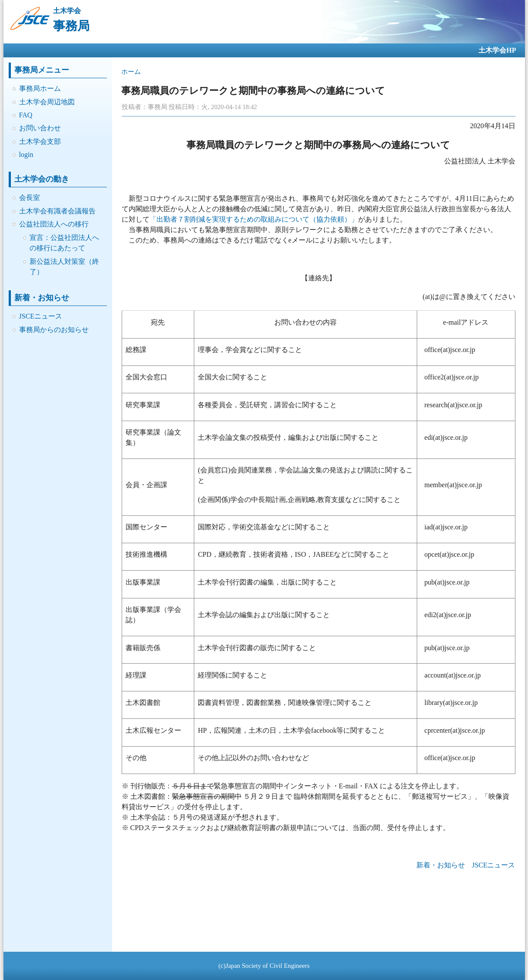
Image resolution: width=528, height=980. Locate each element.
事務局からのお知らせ (54, 330)
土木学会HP (497, 50)
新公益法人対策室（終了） (64, 267)
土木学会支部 (40, 141)
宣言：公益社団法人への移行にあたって (64, 243)
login (26, 154)
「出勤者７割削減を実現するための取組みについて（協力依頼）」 (254, 219)
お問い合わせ (40, 128)
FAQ (26, 115)
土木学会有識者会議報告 (57, 211)
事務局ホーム (40, 88)
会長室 (30, 198)
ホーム (131, 72)
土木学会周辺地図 (47, 102)
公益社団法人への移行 (54, 224)
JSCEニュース (41, 316)
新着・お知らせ (441, 865)
